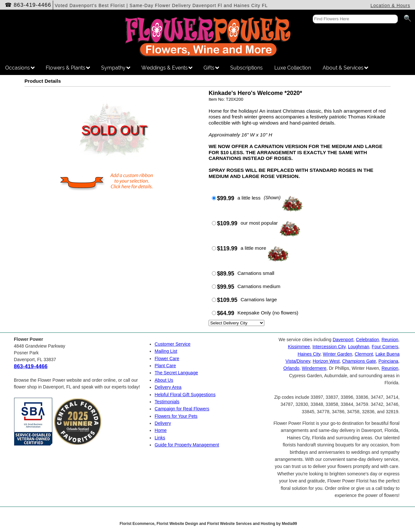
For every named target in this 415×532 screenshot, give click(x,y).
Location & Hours (390, 5)
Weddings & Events (167, 68)
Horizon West (326, 361)
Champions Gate (359, 361)
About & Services (345, 68)
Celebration (368, 340)
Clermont (364, 354)
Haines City (309, 354)
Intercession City (329, 347)
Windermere (314, 368)
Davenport (343, 340)
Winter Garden (338, 354)
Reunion (390, 340)
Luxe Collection (293, 68)
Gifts (211, 68)
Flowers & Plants (68, 68)
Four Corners (385, 347)
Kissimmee (299, 347)
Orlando (291, 368)
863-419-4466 (33, 5)
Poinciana (389, 361)
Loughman (359, 347)
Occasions (20, 68)
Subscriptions (246, 68)
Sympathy (116, 68)
